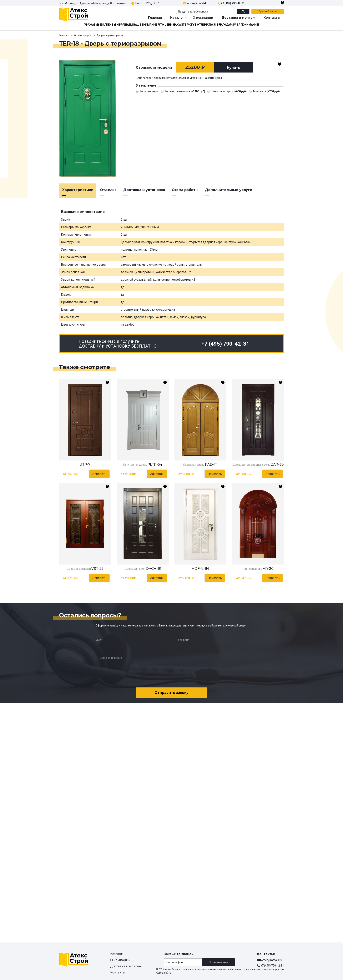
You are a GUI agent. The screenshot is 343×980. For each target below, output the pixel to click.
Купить (234, 68)
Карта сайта (164, 973)
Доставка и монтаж (238, 18)
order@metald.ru (198, 3)
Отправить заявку (171, 693)
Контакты (272, 18)
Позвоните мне (218, 962)
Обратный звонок (268, 11)
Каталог (177, 18)
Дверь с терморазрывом (110, 35)
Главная (155, 18)
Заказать (99, 474)
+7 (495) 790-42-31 (233, 3)
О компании (203, 18)
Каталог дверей (82, 35)
